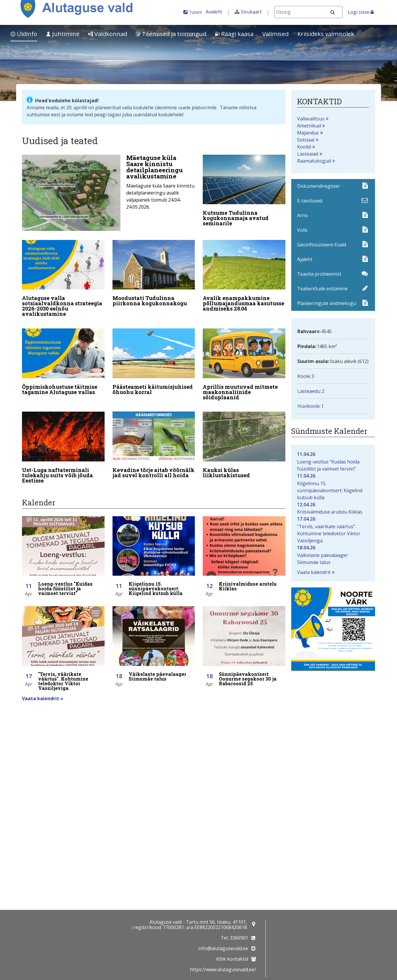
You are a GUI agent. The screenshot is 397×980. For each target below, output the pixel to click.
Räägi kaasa (234, 34)
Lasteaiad (308, 154)
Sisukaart (251, 12)
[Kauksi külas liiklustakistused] (244, 440)
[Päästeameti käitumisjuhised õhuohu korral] (154, 359)
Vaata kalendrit (314, 572)
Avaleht (214, 12)
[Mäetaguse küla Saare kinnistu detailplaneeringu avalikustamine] (108, 193)
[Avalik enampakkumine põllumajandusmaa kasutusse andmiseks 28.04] (244, 275)
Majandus (308, 133)
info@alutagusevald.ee (223, 948)
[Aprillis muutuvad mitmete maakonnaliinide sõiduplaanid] (244, 361)
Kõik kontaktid (232, 959)
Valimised (275, 34)
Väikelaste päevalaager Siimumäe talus (333, 555)
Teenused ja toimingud (171, 34)
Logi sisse (361, 12)
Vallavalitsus (311, 119)
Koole (304, 376)
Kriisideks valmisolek (326, 34)
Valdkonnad (108, 34)
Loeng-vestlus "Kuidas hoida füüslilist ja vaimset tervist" (333, 461)
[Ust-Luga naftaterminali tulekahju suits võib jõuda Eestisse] (63, 443)
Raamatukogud (314, 161)
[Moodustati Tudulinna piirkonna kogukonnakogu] (154, 272)
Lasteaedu (309, 391)
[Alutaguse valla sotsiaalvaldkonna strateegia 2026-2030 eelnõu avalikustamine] (63, 278)
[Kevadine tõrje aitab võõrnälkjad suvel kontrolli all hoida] (154, 440)
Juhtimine (63, 34)
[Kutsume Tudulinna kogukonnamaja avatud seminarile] (244, 192)
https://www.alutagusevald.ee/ (223, 969)
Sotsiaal (306, 140)
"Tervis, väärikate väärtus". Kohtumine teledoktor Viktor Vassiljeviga (333, 530)
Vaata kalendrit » (43, 690)
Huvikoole (309, 406)
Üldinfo (24, 34)
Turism (196, 12)
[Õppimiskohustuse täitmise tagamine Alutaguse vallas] (63, 359)
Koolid (304, 147)
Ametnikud (309, 126)
